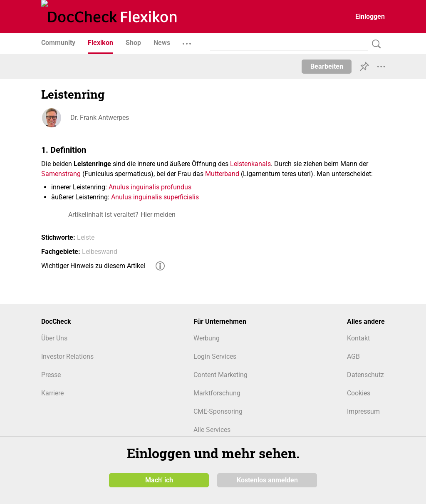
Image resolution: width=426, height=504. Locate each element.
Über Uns (54, 338)
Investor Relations (67, 356)
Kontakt (358, 338)
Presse (51, 375)
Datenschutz (365, 375)
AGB (353, 356)
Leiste (86, 237)
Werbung (207, 338)
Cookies (359, 393)
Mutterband (222, 174)
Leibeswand (100, 252)
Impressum (363, 411)
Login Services (215, 356)
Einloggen (370, 16)
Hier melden (158, 215)
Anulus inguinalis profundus (150, 187)
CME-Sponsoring (218, 411)
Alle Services (212, 430)
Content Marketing (220, 375)
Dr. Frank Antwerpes (100, 118)
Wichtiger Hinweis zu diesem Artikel (93, 266)
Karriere (52, 393)
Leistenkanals (250, 164)
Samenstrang (61, 174)
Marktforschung (217, 393)
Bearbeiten (327, 66)
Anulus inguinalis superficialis (155, 197)
